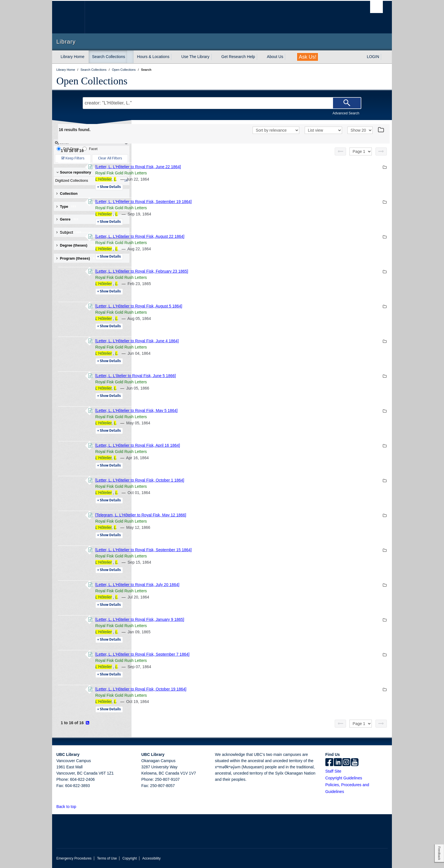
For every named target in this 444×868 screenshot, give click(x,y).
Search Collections (109, 57)
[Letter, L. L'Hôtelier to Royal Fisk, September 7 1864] (220, 654)
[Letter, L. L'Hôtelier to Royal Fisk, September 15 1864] (221, 550)
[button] (79, 806)
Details (186, 187)
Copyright (130, 858)
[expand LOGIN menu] (384, 57)
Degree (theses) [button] (76, 245)
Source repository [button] (74, 172)
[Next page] (381, 151)
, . (184, 179)
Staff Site (333, 771)
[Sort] (276, 130)
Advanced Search (346, 113)
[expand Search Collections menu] (130, 57)
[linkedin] (338, 763)
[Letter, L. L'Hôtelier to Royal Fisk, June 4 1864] (214, 341)
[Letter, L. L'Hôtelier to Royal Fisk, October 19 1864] (218, 689)
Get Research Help (238, 57)
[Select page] (361, 151)
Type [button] (66, 207)
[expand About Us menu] (288, 57)
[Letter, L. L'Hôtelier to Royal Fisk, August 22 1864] (217, 236)
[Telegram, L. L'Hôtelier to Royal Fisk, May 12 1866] (218, 515)
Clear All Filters (110, 158)
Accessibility (151, 858)
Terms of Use (107, 858)
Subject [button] (69, 232)
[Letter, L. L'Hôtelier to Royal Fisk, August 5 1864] (216, 306)
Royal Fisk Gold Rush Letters (198, 173)
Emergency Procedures (74, 858)
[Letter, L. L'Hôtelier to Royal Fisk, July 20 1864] (215, 585)
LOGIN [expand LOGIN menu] (373, 57)
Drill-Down (68, 149)
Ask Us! (308, 57)
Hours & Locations (153, 57)
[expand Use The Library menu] (215, 57)
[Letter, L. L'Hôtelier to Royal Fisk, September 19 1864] (221, 202)
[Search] (347, 103)
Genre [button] (68, 219)
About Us (275, 57)
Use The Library (195, 57)
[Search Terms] (222, 103)
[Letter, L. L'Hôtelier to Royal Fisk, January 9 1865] (217, 619)
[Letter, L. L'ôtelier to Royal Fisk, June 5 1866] (213, 376)
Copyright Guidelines (344, 778)
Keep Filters (73, 158)
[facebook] (329, 763)
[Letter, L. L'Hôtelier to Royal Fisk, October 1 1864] (217, 480)
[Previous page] (340, 151)
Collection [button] (67, 194)
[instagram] (346, 763)
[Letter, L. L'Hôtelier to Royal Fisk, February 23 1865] (219, 271)
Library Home (72, 57)
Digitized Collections (90, 181)
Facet (90, 149)
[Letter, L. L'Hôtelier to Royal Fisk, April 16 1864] (215, 445)
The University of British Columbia (68, 17)
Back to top (69, 807)
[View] (323, 130)
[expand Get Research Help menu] (260, 57)
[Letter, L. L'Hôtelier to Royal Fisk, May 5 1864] (214, 411)
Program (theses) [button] (77, 258)
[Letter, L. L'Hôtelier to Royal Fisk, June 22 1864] (215, 167)
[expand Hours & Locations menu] (174, 57)
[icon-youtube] (355, 763)
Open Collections (92, 81)
